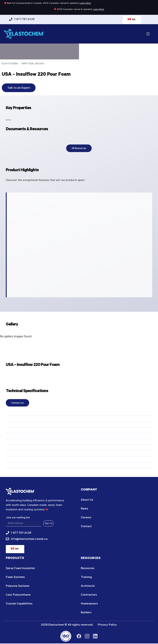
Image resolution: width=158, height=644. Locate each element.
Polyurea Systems (18, 587)
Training (86, 578)
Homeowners (89, 605)
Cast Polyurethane (18, 596)
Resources (88, 569)
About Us (87, 500)
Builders (86, 614)
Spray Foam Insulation (20, 569)
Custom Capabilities (19, 605)
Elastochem (10, 64)
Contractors (89, 596)
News (84, 509)
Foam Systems (15, 578)
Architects (88, 587)
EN (132, 20)
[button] (148, 34)
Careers (86, 518)
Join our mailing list (18, 518)
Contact (86, 527)
